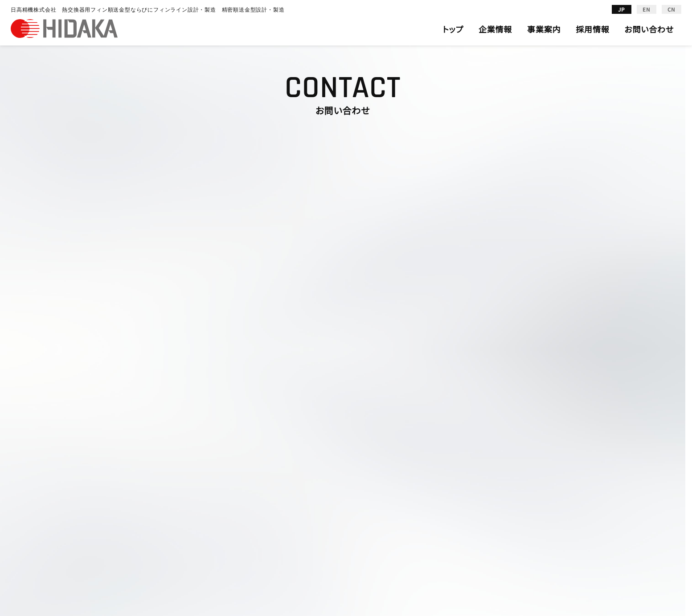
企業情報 (495, 29)
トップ (453, 29)
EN (647, 9)
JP (622, 9)
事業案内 (544, 29)
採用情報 (592, 29)
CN (672, 9)
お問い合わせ (649, 29)
